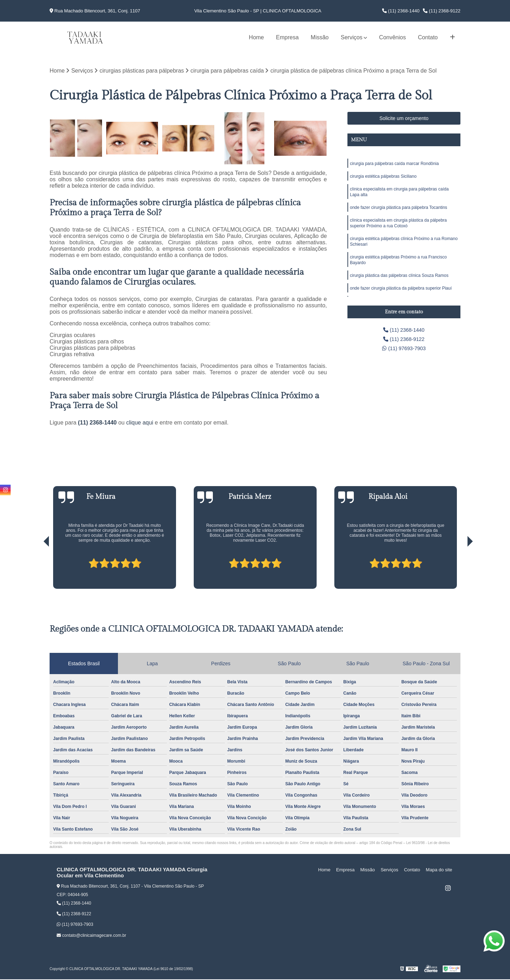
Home (257, 37)
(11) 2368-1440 (401, 11)
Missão (320, 37)
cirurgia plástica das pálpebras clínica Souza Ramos (399, 284)
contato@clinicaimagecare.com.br (91, 936)
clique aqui (140, 423)
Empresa (287, 37)
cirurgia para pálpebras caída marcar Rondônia (394, 165)
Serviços (352, 37)
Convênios (392, 37)
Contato (428, 37)
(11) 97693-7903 (404, 351)
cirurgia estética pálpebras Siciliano (383, 178)
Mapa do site (440, 870)
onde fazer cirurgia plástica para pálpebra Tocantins (399, 211)
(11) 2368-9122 (442, 11)
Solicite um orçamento (404, 119)
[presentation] (36, 569)
